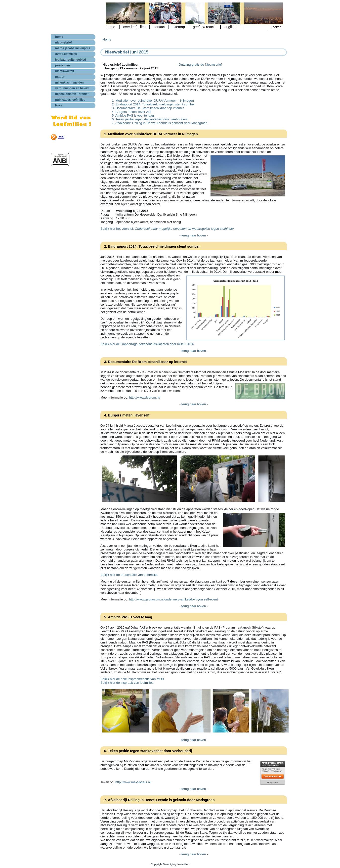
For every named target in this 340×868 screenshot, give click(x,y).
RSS (61, 137)
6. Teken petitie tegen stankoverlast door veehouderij (150, 119)
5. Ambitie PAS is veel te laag (133, 115)
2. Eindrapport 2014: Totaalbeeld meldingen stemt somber (153, 104)
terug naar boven (194, 854)
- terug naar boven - (194, 235)
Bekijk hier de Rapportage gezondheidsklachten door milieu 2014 (147, 344)
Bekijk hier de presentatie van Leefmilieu (129, 575)
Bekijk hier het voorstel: (167, 229)
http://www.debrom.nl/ (145, 397)
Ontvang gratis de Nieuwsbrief (200, 65)
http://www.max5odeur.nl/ (133, 782)
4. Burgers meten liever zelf (131, 112)
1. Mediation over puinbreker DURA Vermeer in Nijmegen (153, 101)
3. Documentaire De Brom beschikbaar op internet (148, 108)
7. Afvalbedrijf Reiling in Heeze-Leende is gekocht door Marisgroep (160, 123)
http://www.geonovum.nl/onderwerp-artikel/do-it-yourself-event (174, 599)
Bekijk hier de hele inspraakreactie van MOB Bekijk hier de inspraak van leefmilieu (132, 681)
